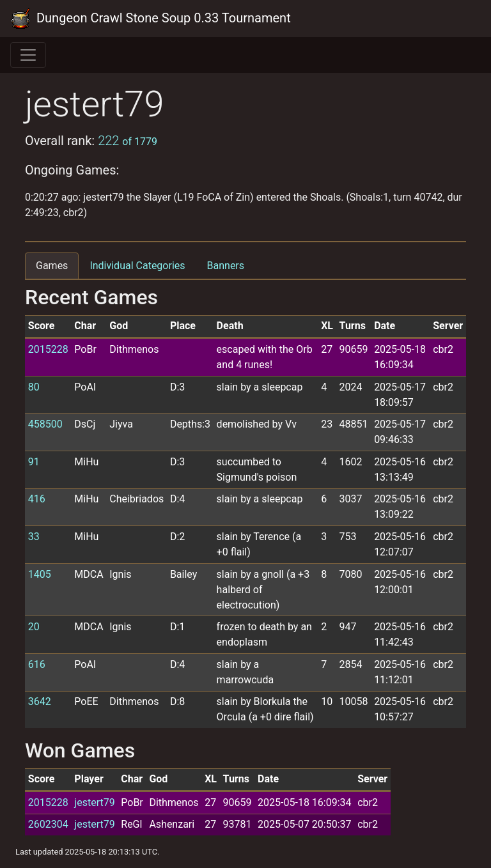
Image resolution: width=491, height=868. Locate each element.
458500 (45, 424)
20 (34, 627)
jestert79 (94, 802)
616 (37, 664)
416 (37, 499)
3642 (40, 701)
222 (128, 141)
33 (34, 537)
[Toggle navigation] (28, 55)
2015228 (48, 349)
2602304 (48, 824)
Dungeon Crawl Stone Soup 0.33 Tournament (151, 19)
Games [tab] (52, 266)
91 (34, 462)
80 (34, 387)
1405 (40, 574)
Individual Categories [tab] (137, 266)
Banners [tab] (226, 266)
